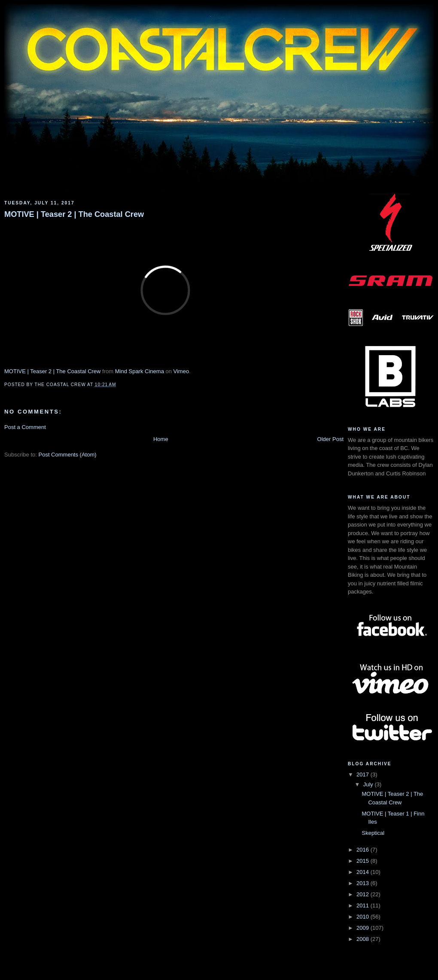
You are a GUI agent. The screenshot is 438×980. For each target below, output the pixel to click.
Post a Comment (25, 427)
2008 (363, 939)
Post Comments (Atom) (68, 455)
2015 (363, 861)
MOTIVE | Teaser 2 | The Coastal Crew (74, 214)
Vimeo (181, 371)
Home (161, 439)
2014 (363, 872)
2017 (363, 775)
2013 (363, 883)
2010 (363, 917)
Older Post (330, 439)
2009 (363, 928)
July (369, 784)
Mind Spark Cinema (140, 371)
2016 (363, 850)
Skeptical (373, 833)
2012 (363, 894)
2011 (363, 905)
